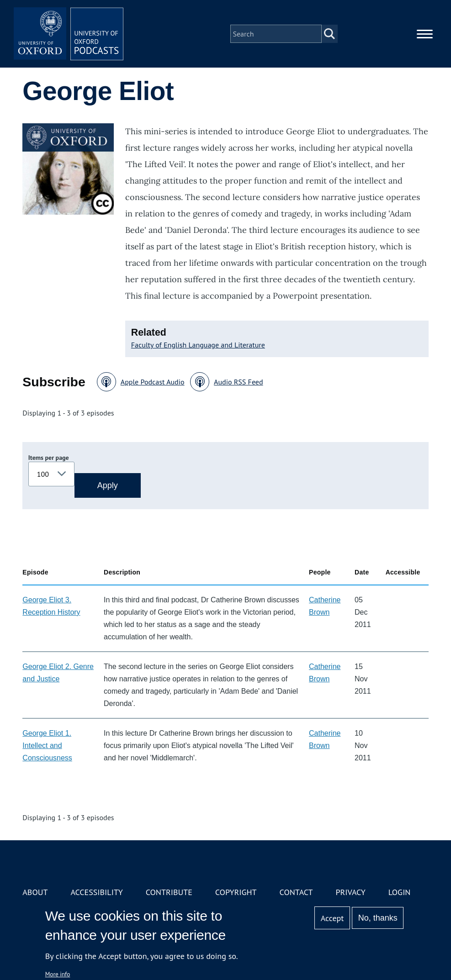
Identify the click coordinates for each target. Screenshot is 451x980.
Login (400, 892)
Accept (332, 918)
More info (58, 974)
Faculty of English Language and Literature (198, 345)
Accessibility (96, 892)
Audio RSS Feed (238, 382)
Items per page (49, 458)
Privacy (350, 892)
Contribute (169, 892)
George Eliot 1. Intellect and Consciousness (47, 746)
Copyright (236, 892)
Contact (296, 892)
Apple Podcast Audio (153, 382)
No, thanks (378, 918)
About (35, 892)
